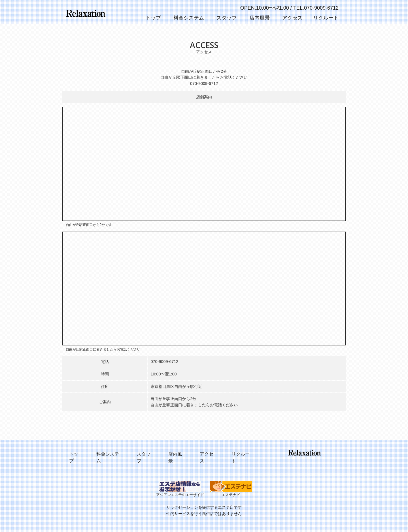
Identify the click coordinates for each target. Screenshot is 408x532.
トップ (153, 18)
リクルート (326, 18)
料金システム (189, 18)
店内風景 (260, 18)
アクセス (292, 18)
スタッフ (227, 18)
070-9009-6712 (164, 362)
